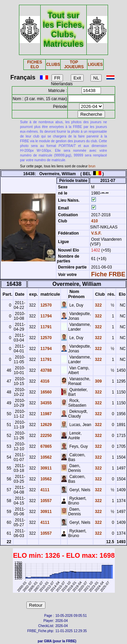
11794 (46, 316)
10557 (46, 501)
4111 (44, 490)
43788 (46, 370)
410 (94, 221)
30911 (46, 468)
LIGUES (95, 65)
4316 (44, 381)
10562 (46, 457)
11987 (46, 414)
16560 (46, 392)
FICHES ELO (35, 65)
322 (98, 305)
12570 (46, 305)
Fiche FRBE (108, 274)
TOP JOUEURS (74, 65)
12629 (46, 425)
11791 (46, 327)
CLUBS (53, 65)
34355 (46, 403)
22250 (46, 436)
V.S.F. (96, 233)
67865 (46, 446)
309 (98, 381)
